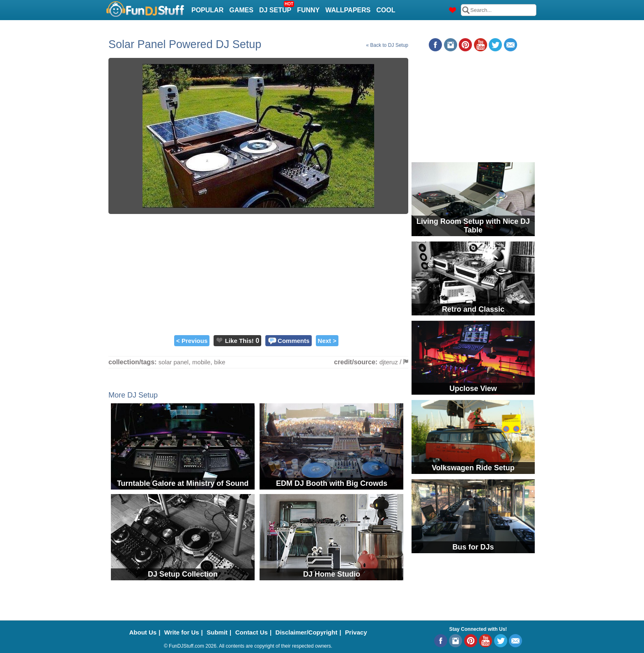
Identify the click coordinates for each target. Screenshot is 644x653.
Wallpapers (348, 10)
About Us (143, 632)
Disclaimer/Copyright (307, 632)
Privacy (356, 632)
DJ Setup (276, 8)
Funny (308, 10)
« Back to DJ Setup (387, 45)
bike (220, 362)
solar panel (174, 362)
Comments (294, 341)
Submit (217, 632)
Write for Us (182, 632)
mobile (201, 362)
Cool (386, 10)
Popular (207, 10)
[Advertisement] (258, 274)
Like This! (239, 341)
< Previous (192, 341)
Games (241, 10)
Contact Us (252, 632)
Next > (327, 341)
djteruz (389, 362)
